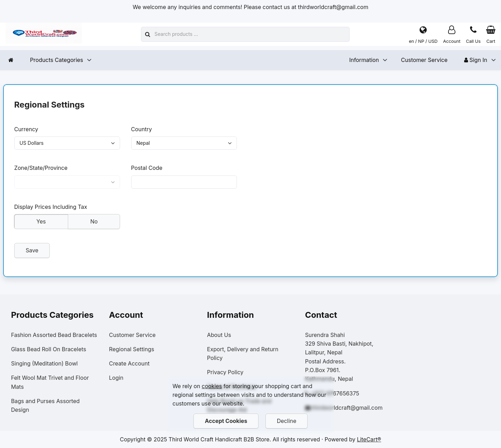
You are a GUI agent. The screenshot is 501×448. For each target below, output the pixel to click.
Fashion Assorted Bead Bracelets (54, 335)
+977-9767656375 (335, 394)
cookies (212, 386)
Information (364, 60)
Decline (287, 421)
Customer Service (424, 60)
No (94, 225)
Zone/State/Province (41, 170)
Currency (26, 129)
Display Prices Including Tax (51, 210)
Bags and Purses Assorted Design (45, 406)
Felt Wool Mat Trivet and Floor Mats (50, 382)
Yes (41, 225)
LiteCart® (369, 439)
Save (32, 254)
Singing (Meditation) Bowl (45, 364)
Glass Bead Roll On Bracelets (49, 349)
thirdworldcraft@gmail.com (347, 408)
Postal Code (146, 170)
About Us (219, 335)
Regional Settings (132, 349)
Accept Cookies (226, 421)
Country (141, 129)
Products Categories (57, 60)
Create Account (129, 364)
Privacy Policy (225, 372)
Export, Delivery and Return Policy (243, 354)
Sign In (476, 60)
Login (116, 378)
